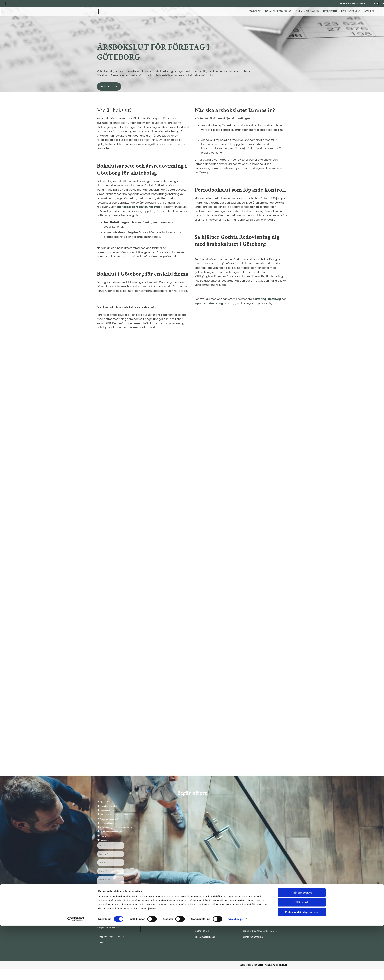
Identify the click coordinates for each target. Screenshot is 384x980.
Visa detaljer (236, 973)
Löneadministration (308, 11)
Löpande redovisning (279, 11)
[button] (353, 3)
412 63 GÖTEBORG (205, 937)
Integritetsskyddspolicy (110, 936)
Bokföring (256, 11)
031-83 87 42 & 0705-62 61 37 (262, 931)
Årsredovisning (351, 11)
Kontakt (369, 11)
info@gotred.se (254, 937)
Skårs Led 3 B (202, 931)
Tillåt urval (302, 957)
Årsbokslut (330, 11)
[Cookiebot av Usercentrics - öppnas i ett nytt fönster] (76, 973)
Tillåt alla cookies (302, 947)
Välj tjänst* (104, 801)
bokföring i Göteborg (267, 299)
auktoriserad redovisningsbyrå (139, 207)
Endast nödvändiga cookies (302, 966)
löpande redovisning (209, 303)
